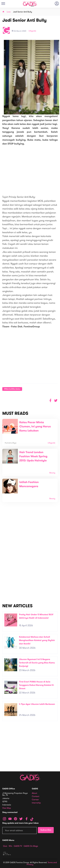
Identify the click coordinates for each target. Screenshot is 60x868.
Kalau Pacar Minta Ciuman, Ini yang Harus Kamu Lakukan (35, 427)
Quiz (5, 846)
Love (9, 12)
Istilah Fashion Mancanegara (29, 484)
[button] (56, 401)
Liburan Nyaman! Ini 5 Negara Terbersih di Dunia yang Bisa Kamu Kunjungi (37, 663)
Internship (36, 803)
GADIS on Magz (31, 846)
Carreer (35, 800)
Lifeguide (32, 31)
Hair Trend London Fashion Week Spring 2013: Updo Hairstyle (33, 456)
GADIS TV (18, 846)
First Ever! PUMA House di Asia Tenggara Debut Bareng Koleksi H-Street (37, 685)
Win (11, 846)
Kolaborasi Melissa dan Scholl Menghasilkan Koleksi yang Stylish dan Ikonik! (37, 640)
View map (7, 808)
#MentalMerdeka (12, 389)
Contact (36, 796)
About (35, 793)
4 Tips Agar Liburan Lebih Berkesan (37, 704)
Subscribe (46, 830)
